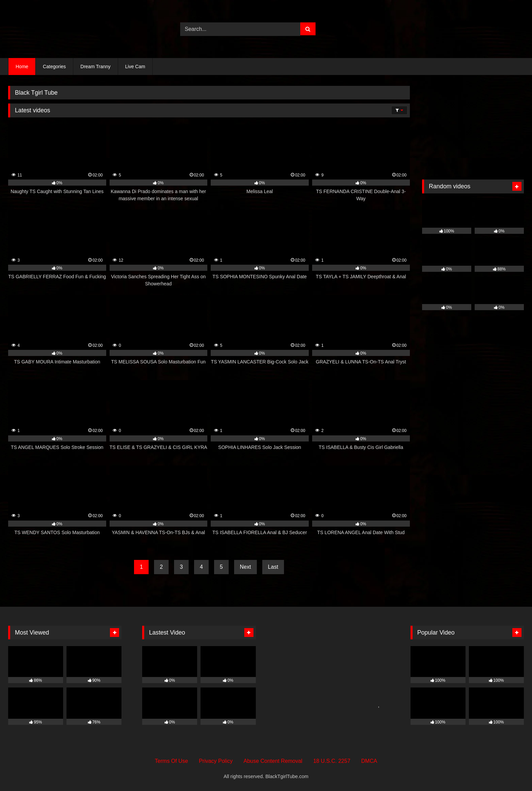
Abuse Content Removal (273, 761)
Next (245, 567)
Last (273, 567)
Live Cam (135, 67)
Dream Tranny (96, 67)
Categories (54, 67)
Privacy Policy (216, 761)
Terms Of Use (171, 761)
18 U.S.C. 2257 (332, 761)
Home (22, 67)
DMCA (369, 761)
